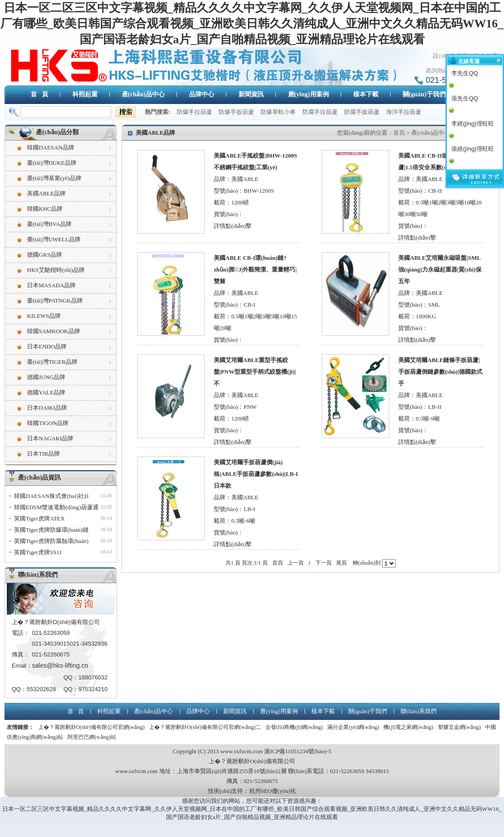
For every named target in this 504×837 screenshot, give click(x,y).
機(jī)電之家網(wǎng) (408, 727)
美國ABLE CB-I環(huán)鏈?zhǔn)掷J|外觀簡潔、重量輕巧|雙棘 (255, 269)
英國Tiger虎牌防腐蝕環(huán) (51, 541)
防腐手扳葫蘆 (362, 112)
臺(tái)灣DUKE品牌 (52, 163)
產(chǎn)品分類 (57, 132)
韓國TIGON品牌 (48, 423)
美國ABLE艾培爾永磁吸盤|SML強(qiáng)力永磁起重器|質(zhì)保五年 (440, 269)
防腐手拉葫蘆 (320, 112)
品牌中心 (202, 94)
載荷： (223, 202)
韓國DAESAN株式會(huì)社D (51, 496)
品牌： (223, 179)
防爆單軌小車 (278, 112)
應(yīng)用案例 (308, 94)
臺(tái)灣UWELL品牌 (54, 239)
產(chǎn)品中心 (143, 94)
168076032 (93, 677)
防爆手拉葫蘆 (194, 112)
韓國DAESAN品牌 (51, 147)
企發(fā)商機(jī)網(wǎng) (294, 727)
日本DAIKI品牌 (47, 408)
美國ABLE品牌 (46, 193)
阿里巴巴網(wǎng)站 (92, 737)
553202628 (41, 689)
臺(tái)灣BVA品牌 (49, 224)
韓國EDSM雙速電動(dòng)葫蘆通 (56, 507)
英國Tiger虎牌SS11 (38, 552)
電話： (20, 633)
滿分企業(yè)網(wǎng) (353, 727)
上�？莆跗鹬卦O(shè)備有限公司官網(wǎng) (91, 727)
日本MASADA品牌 (51, 285)
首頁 (399, 133)
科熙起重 (85, 94)
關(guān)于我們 (424, 94)
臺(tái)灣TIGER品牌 (52, 362)
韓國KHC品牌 (45, 209)
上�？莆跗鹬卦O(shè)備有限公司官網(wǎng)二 (205, 727)
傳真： (20, 654)
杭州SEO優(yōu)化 (273, 791)
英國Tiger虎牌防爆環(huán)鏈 (51, 530)
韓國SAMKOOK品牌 (54, 331)
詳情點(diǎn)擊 (233, 226)
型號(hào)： (229, 191)
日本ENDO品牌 (47, 346)
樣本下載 (366, 94)
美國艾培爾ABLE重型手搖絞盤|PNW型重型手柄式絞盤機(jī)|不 (255, 372)
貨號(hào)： (229, 214)
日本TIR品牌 (43, 454)
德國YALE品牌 (46, 392)
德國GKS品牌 (45, 255)
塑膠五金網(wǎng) (459, 727)
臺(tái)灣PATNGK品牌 (55, 301)
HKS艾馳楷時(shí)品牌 (56, 270)
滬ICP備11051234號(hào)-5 (298, 751)
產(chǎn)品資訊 (39, 477)
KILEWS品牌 (44, 316)
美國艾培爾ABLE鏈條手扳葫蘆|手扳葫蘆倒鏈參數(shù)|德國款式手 (440, 372)
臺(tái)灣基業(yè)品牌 (54, 178)
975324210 (93, 689)
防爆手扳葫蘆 (236, 112)
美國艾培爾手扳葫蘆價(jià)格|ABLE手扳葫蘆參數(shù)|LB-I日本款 (256, 474)
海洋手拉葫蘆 (404, 112)
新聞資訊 (251, 94)
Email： (22, 666)
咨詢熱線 (437, 70)
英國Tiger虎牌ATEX (39, 518)
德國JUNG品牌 (46, 377)
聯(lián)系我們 (38, 575)
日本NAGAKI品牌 (50, 438)
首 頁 (39, 94)
